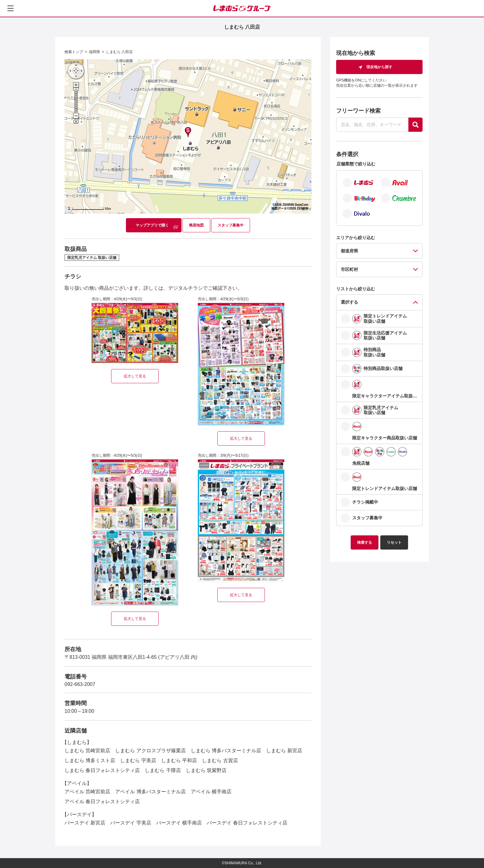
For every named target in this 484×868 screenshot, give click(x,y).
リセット (394, 542)
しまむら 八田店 (119, 52)
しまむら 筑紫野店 (206, 770)
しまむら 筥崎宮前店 (87, 751)
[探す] (415, 125)
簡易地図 (196, 225)
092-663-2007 (80, 684)
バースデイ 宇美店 (131, 823)
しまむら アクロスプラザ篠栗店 (150, 751)
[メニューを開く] (10, 8)
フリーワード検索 (358, 111)
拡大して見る (135, 376)
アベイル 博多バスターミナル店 (150, 792)
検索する (365, 542)
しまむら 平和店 (179, 760)
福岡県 (94, 52)
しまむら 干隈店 (163, 770)
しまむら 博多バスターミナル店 (226, 751)
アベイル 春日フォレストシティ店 (102, 802)
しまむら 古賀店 (220, 760)
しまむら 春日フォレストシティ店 (102, 770)
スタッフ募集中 (231, 225)
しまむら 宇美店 (138, 760)
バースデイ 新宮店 (85, 823)
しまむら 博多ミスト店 (90, 760)
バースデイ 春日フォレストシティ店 (247, 823)
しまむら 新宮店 (284, 751)
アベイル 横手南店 (211, 792)
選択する (349, 302)
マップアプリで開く (152, 225)
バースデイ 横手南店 (179, 823)
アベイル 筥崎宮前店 (87, 792)
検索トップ (74, 52)
